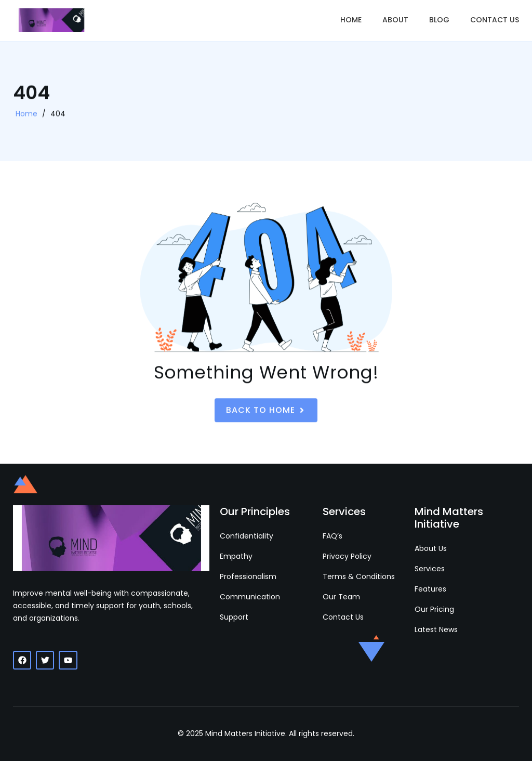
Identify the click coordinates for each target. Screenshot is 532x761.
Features (430, 589)
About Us (431, 548)
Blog (439, 20)
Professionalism (248, 576)
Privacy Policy (347, 556)
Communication (250, 597)
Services (430, 569)
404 (58, 114)
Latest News (436, 629)
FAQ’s (332, 536)
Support (234, 617)
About (395, 20)
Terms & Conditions (359, 576)
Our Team (341, 597)
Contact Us (495, 20)
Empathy (236, 556)
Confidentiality (247, 536)
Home (351, 20)
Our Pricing (434, 609)
